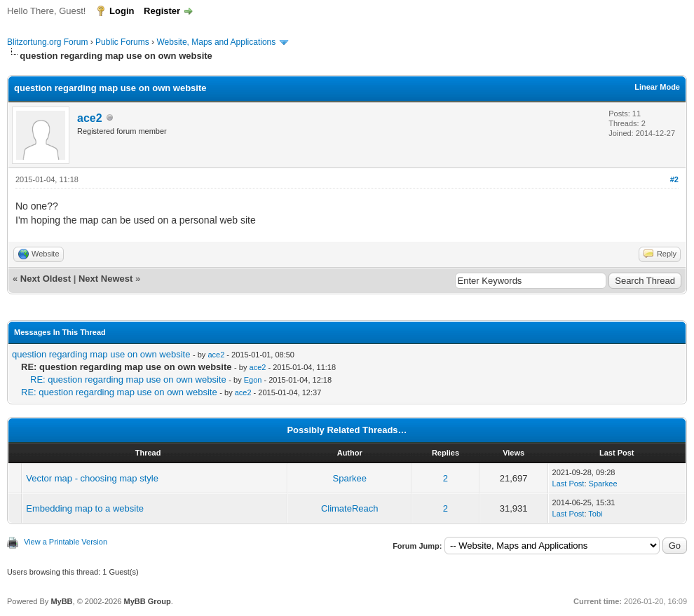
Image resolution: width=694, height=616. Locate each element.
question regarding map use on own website (101, 354)
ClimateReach (350, 508)
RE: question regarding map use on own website (128, 379)
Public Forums (122, 42)
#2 (674, 179)
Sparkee (350, 478)
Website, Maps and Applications (216, 42)
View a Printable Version (66, 542)
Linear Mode (657, 87)
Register (162, 11)
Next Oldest (46, 279)
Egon (253, 380)
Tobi (595, 514)
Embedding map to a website (85, 508)
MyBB (61, 601)
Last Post (569, 484)
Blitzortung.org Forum (47, 42)
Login (122, 11)
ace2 (90, 118)
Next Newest (106, 279)
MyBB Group (147, 601)
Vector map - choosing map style (92, 478)
